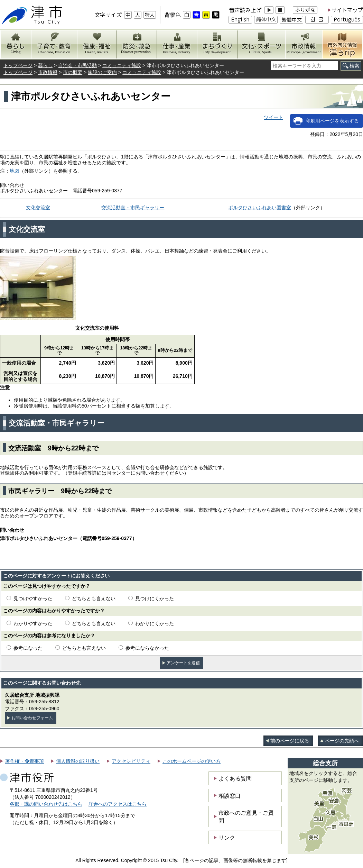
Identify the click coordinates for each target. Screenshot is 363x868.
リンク (227, 838)
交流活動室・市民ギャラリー (133, 208)
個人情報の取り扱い (78, 761)
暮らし (45, 65)
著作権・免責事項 (25, 761)
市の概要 (73, 72)
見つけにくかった (155, 599)
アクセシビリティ (131, 761)
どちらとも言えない (94, 599)
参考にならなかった (147, 648)
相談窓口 (230, 796)
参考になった (28, 648)
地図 (15, 171)
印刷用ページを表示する (332, 121)
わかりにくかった (155, 623)
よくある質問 (235, 778)
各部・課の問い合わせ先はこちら (46, 804)
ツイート (273, 117)
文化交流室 (38, 208)
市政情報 (48, 72)
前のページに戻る (290, 741)
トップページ (18, 65)
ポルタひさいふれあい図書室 (260, 208)
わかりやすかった (33, 623)
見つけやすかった (33, 599)
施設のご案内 (102, 72)
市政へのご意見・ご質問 (246, 816)
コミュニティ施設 (122, 65)
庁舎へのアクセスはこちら (118, 804)
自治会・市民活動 (77, 65)
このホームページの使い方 (192, 761)
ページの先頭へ (342, 741)
